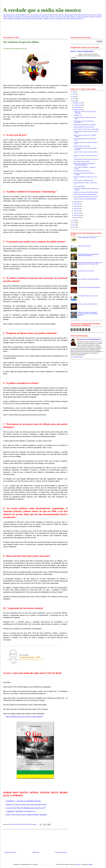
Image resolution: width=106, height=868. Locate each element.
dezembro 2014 (78, 103)
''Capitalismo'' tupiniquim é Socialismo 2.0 (21, 811)
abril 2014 (77, 211)
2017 (74, 94)
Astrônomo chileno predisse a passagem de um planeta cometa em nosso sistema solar (90, 263)
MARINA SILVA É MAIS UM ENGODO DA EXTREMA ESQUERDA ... (84, 164)
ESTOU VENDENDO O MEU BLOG (87, 238)
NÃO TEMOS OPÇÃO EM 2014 (82, 171)
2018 (74, 92)
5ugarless (78, 864)
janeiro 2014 (77, 217)
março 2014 (77, 213)
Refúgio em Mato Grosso (84, 246)
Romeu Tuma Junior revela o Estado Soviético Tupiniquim (26, 815)
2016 (74, 96)
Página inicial (36, 852)
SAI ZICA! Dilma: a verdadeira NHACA (83, 180)
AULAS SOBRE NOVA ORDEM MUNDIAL (89, 279)
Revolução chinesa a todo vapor (82, 146)
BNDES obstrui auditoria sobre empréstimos (85, 125)
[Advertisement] (35, 840)
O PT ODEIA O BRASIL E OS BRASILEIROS (85, 194)
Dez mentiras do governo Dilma (82, 161)
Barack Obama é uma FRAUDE (86, 271)
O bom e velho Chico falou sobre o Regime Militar (86, 129)
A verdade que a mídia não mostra (42, 10)
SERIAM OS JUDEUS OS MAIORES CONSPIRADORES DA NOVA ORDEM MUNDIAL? (88, 314)
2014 (74, 101)
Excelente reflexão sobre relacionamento (84, 127)
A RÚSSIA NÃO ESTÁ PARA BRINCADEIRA (85, 199)
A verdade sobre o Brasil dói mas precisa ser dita (86, 159)
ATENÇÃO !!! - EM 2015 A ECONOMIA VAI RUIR (23, 801)
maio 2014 (77, 209)
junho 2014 (77, 206)
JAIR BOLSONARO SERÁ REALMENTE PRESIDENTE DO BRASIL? (88, 255)
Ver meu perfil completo (77, 357)
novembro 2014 (78, 105)
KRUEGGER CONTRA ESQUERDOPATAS (90, 339)
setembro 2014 (78, 110)
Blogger (90, 864)
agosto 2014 (77, 202)
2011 (74, 225)
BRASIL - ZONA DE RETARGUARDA (82, 51)
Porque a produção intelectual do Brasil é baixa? (86, 197)
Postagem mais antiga (61, 852)
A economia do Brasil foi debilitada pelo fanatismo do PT (26, 808)
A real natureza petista (79, 186)
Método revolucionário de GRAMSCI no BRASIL (86, 192)
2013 (74, 220)
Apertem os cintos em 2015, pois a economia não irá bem (26, 805)
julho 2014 (77, 204)
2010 (74, 227)
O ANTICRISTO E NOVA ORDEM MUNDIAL (89, 287)
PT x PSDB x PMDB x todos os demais (88, 296)
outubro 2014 (77, 107)
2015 (74, 99)
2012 (74, 223)
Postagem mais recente (10, 852)
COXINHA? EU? (78, 115)
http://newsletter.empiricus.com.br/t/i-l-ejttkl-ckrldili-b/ (24, 717)
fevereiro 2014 (78, 215)
